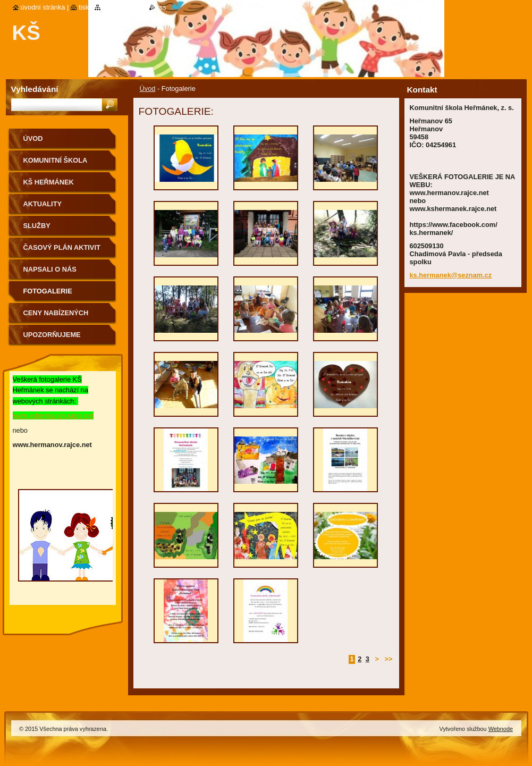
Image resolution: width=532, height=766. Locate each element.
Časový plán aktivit (62, 247)
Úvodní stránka (43, 7)
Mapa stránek (123, 7)
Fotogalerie (48, 291)
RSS (162, 7)
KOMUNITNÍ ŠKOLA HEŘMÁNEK (56, 164)
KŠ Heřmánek (49, 182)
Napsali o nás (50, 269)
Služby (37, 226)
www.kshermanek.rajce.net (53, 415)
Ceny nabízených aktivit (56, 317)
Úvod (148, 89)
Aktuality (43, 204)
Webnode (501, 729)
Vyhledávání (35, 89)
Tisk (84, 7)
